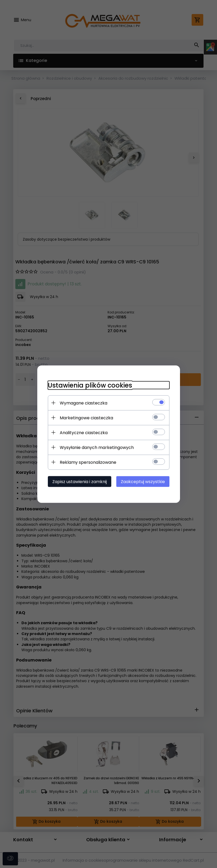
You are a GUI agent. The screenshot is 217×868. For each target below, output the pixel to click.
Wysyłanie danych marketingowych (97, 447)
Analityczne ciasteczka (84, 432)
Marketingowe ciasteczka (86, 418)
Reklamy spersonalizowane (88, 462)
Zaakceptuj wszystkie (143, 481)
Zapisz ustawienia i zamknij (80, 481)
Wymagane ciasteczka (84, 403)
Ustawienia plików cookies (90, 385)
